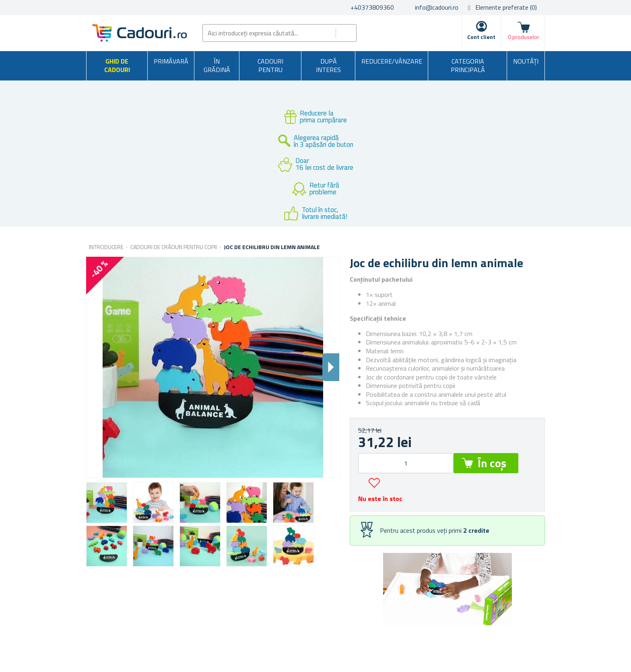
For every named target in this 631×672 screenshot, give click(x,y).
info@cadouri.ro (437, 7)
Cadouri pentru (270, 66)
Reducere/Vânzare (392, 61)
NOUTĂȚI (526, 61)
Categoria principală (468, 66)
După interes (328, 66)
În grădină (217, 66)
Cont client (481, 37)
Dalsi (331, 367)
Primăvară (171, 61)
